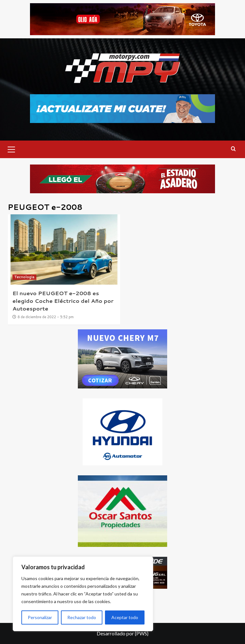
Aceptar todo (125, 617)
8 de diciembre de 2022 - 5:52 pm (46, 317)
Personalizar (40, 617)
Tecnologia (24, 277)
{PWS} (142, 633)
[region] (83, 594)
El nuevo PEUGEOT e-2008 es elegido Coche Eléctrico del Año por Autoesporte (63, 301)
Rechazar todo (82, 617)
